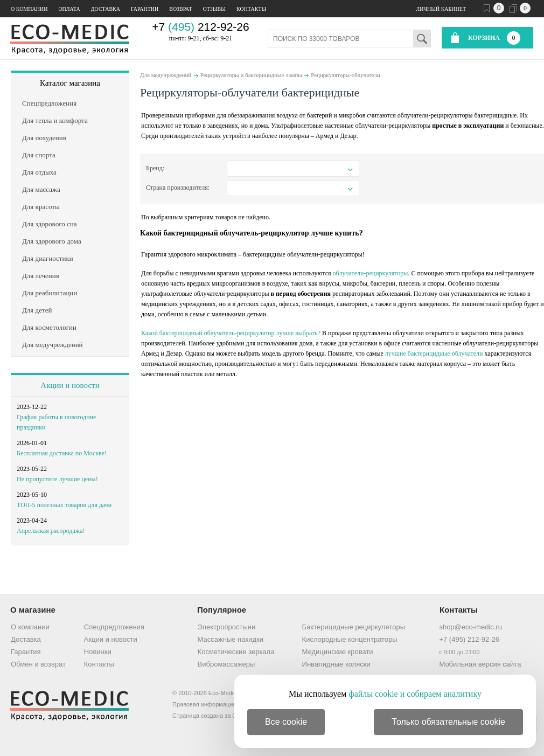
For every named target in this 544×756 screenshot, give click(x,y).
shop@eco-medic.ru (470, 627)
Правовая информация (204, 704)
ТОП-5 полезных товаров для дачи (64, 505)
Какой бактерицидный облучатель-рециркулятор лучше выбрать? (231, 333)
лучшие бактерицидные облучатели (434, 353)
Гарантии (145, 9)
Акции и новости (70, 385)
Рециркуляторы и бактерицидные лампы (251, 75)
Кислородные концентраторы (350, 639)
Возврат (180, 9)
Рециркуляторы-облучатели (346, 75)
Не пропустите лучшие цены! (57, 479)
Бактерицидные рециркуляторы (354, 627)
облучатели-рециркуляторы (371, 273)
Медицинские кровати (338, 652)
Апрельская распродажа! (51, 531)
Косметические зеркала (236, 652)
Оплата (69, 9)
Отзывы (214, 9)
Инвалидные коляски (336, 664)
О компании (29, 9)
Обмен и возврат (38, 664)
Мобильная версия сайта (480, 664)
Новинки (98, 652)
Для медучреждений (166, 75)
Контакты (251, 9)
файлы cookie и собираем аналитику (415, 694)
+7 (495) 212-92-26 (469, 639)
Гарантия (26, 652)
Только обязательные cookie (448, 722)
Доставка (106, 9)
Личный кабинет (441, 9)
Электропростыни (227, 627)
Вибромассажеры (226, 664)
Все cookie (286, 722)
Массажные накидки (231, 639)
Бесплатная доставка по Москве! (62, 453)
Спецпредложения (114, 627)
